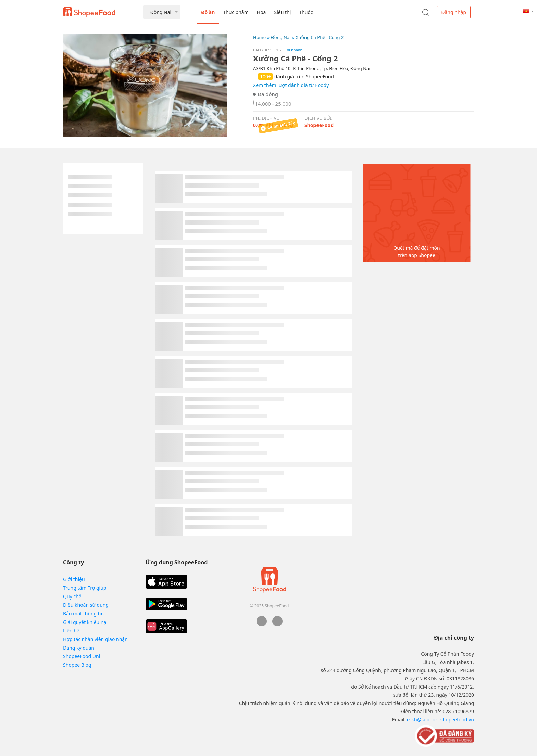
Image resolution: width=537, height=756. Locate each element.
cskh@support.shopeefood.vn (440, 720)
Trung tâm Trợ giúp (85, 588)
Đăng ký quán (79, 648)
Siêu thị (282, 12)
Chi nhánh (294, 50)
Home (259, 37)
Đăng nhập (454, 12)
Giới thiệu (74, 579)
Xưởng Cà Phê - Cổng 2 (320, 37)
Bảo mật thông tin (83, 613)
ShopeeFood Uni (82, 656)
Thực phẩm (236, 12)
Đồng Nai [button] (161, 12)
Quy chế (72, 596)
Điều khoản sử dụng (86, 605)
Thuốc (306, 12)
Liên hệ (71, 631)
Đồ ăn (208, 12)
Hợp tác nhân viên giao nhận (95, 639)
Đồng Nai (281, 37)
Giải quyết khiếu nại (85, 622)
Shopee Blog (77, 665)
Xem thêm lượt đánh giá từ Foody (291, 85)
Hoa (261, 12)
